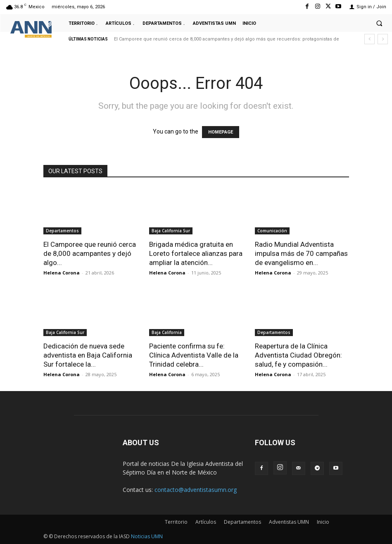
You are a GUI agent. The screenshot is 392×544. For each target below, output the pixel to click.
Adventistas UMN (289, 522)
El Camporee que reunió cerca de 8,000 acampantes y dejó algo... (90, 253)
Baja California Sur (171, 231)
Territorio (176, 522)
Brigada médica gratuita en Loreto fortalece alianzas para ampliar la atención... (196, 253)
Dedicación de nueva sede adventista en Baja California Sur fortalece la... (88, 355)
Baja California (167, 332)
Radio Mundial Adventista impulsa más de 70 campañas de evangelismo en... (301, 253)
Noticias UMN (147, 536)
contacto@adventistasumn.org (196, 490)
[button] (379, 23)
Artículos (206, 522)
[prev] (369, 39)
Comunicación (272, 231)
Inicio (323, 522)
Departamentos (62, 231)
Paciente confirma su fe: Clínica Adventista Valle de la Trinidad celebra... (194, 355)
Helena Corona (62, 273)
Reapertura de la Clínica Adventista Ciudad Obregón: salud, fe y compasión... (298, 355)
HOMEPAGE (221, 132)
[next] (383, 39)
